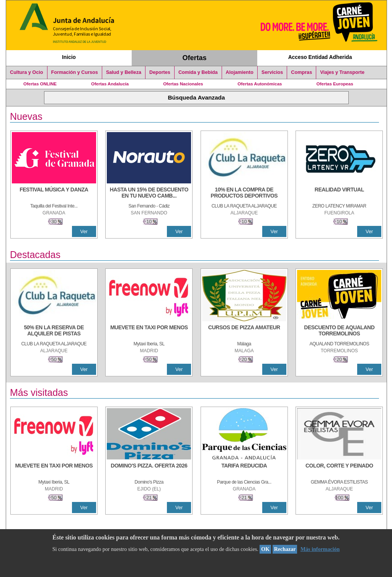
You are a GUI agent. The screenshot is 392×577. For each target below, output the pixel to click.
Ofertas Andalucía (110, 84)
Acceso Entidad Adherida (320, 57)
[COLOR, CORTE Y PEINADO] (339, 469)
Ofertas (195, 58)
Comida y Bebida (198, 72)
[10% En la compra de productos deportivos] (244, 193)
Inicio (69, 57)
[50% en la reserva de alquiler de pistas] (54, 331)
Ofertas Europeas (335, 84)
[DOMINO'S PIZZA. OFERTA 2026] (149, 469)
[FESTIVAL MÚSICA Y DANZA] (54, 193)
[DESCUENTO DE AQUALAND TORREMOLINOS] (339, 331)
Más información (320, 549)
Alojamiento (240, 72)
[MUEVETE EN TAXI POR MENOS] (149, 331)
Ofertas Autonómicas (260, 84)
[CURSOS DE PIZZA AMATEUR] (244, 331)
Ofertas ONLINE (40, 84)
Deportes (160, 72)
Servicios (272, 72)
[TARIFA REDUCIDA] (244, 469)
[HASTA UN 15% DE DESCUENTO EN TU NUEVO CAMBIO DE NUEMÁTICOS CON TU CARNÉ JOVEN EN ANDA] (149, 193)
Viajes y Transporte (342, 72)
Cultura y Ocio (27, 72)
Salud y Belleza (124, 72)
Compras (301, 72)
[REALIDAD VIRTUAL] (339, 193)
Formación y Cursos (75, 72)
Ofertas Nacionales (183, 84)
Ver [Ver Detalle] (84, 231)
